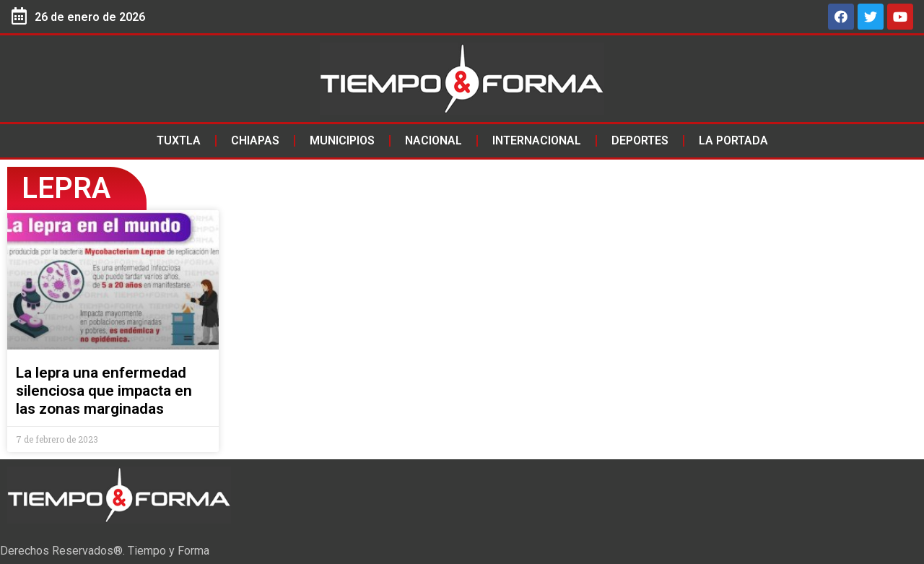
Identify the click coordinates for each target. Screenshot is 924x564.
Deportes (640, 140)
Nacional (433, 140)
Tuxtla (179, 140)
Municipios (342, 140)
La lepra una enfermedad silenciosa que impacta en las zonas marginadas (104, 391)
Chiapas (255, 140)
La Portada (733, 140)
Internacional (537, 140)
